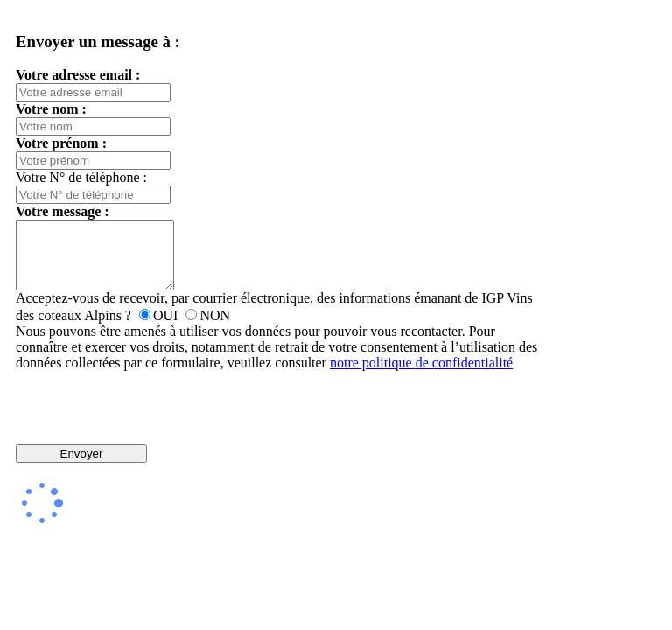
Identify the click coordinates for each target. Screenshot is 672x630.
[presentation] (278, 421)
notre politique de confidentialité (421, 376)
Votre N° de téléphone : (81, 177)
